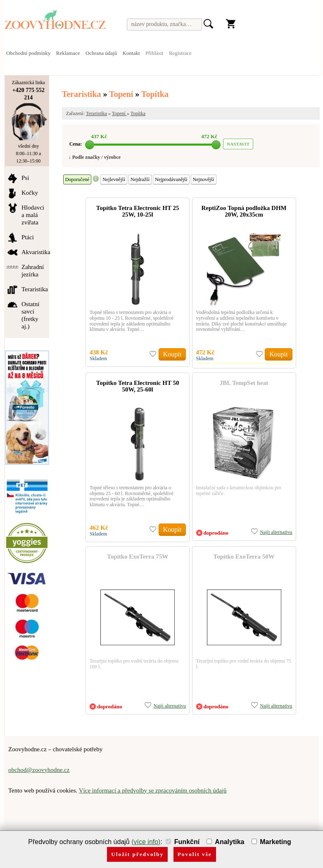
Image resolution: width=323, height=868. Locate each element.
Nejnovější (204, 179)
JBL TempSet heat (244, 383)
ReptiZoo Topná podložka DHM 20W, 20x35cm (244, 211)
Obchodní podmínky (28, 53)
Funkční (183, 842)
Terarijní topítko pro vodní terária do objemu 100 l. (134, 664)
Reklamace (68, 53)
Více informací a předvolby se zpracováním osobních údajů (153, 790)
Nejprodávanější (171, 179)
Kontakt (131, 53)
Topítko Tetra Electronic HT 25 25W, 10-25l (138, 211)
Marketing (271, 842)
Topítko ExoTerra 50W (244, 557)
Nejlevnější (114, 179)
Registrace (180, 53)
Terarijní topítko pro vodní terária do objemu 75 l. (244, 664)
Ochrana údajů (101, 53)
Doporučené (77, 179)
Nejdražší (140, 179)
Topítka (155, 94)
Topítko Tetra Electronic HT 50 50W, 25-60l (138, 386)
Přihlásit (154, 53)
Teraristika (82, 94)
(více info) (146, 842)
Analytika (225, 842)
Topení (122, 94)
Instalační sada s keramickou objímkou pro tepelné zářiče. (239, 491)
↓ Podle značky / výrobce (95, 157)
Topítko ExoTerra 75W (138, 557)
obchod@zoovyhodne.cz (39, 770)
